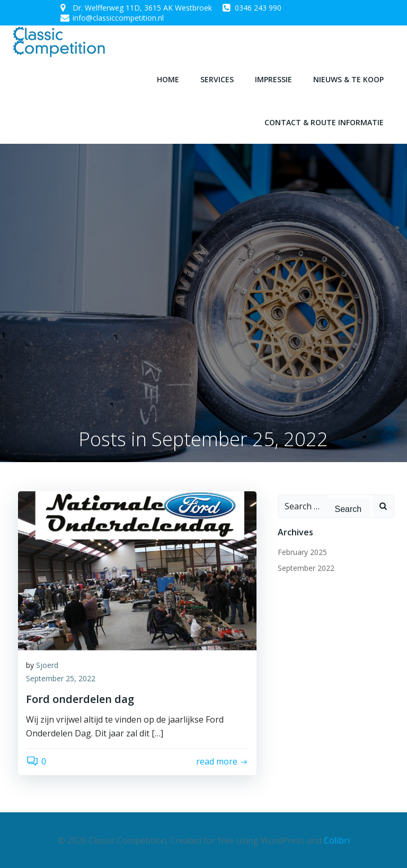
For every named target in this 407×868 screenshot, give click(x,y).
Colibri (337, 839)
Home (168, 79)
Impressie (273, 79)
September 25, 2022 (61, 678)
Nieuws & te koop (348, 79)
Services (217, 79)
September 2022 (306, 567)
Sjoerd (47, 665)
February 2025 (302, 552)
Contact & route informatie (324, 122)
